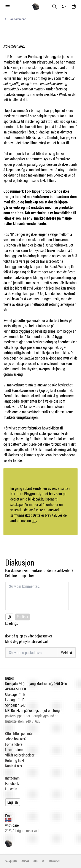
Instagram (12, 778)
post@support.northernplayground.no (32, 716)
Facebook (12, 783)
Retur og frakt (15, 760)
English (13, 802)
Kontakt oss (13, 766)
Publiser (23, 616)
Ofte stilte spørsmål (19, 733)
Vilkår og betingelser (20, 755)
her (34, 520)
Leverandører (14, 749)
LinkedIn (11, 789)
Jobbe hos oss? (16, 739)
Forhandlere (14, 744)
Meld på (66, 653)
